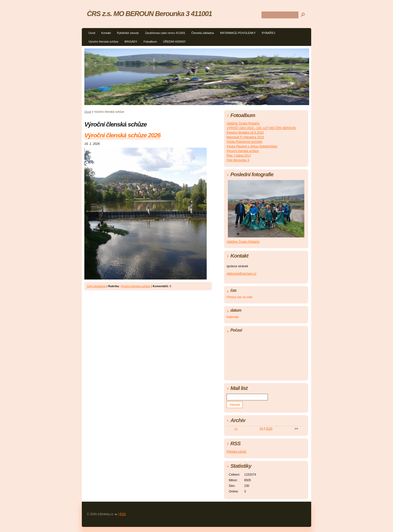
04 (261, 429)
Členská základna (203, 33)
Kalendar (233, 317)
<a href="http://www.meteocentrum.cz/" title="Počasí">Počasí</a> (266, 356)
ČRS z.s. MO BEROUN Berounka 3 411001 (149, 14)
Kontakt (106, 33)
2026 (269, 429)
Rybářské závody (128, 33)
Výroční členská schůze (103, 42)
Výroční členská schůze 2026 (122, 135)
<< (236, 429)
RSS (123, 514)
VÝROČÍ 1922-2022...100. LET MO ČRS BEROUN (261, 128)
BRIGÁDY (131, 42)
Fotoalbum (150, 42)
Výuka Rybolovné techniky (245, 142)
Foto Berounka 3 (238, 160)
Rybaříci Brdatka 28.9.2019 (245, 133)
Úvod (92, 33)
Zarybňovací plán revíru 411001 (165, 33)
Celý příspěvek (96, 286)
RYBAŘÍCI (268, 33)
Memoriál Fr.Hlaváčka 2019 (245, 137)
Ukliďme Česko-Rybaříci (243, 123)
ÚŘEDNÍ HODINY (175, 42)
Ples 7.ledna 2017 (239, 156)
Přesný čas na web (239, 297)
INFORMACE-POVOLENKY (238, 33)
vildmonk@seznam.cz (241, 274)
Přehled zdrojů (236, 452)
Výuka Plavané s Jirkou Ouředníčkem (252, 146)
